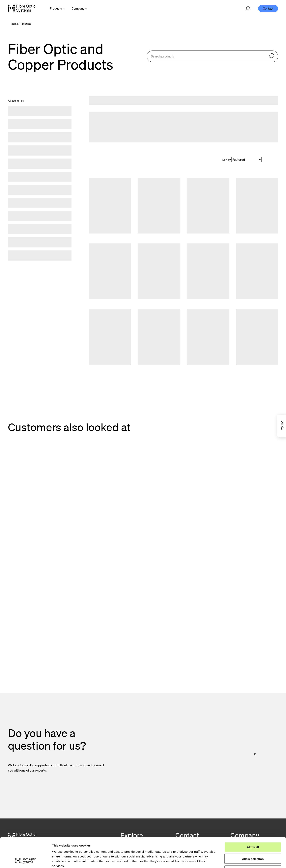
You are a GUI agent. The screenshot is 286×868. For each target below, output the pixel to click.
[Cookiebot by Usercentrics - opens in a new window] (26, 860)
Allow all (253, 819)
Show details (208, 860)
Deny (253, 843)
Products (26, 24)
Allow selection (253, 831)
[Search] (272, 56)
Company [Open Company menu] (78, 8)
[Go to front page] (22, 8)
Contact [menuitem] (268, 8)
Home (14, 24)
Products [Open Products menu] (56, 8)
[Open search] (248, 9)
